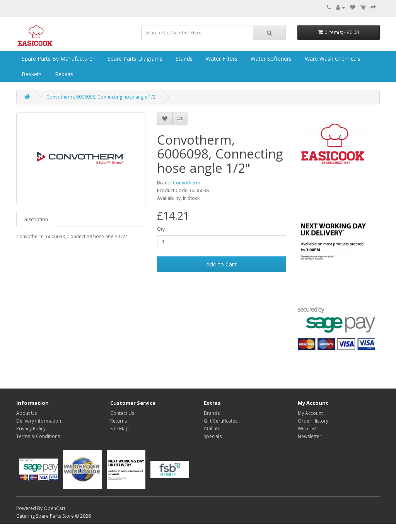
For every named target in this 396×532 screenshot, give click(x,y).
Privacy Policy (31, 429)
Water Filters (221, 59)
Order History (313, 421)
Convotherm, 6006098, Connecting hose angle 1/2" (102, 97)
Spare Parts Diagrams (134, 59)
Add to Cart (221, 264)
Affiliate (212, 429)
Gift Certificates (221, 421)
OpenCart (55, 508)
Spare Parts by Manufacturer (57, 59)
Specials (213, 436)
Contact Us (122, 413)
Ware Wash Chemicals (332, 59)
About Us (26, 413)
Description (35, 219)
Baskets (31, 74)
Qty (161, 229)
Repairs (63, 74)
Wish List (307, 429)
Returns (119, 421)
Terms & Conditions (38, 436)
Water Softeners (270, 59)
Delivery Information (39, 421)
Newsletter (310, 436)
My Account (310, 413)
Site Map (119, 429)
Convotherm (187, 183)
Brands (212, 413)
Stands (183, 59)
